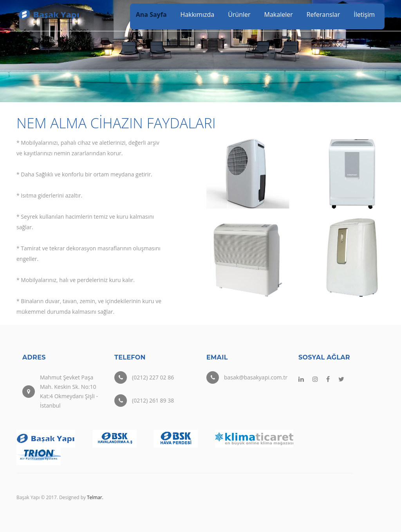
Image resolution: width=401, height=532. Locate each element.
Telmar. (95, 497)
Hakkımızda (198, 14)
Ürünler (239, 14)
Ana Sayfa (151, 14)
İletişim (364, 14)
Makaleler (279, 14)
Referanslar (323, 14)
